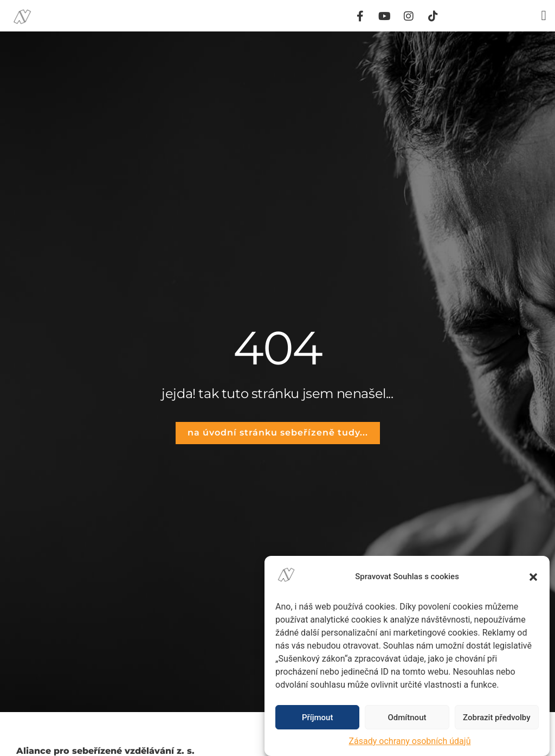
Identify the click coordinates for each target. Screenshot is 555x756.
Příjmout (317, 717)
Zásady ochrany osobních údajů (410, 741)
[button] (533, 577)
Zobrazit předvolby (497, 717)
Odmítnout (407, 717)
